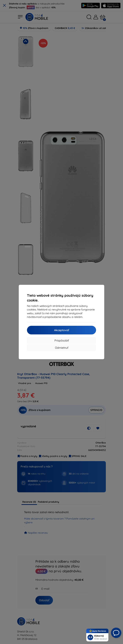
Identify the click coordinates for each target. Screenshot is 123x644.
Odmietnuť (62, 348)
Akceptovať (62, 330)
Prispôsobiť (62, 340)
